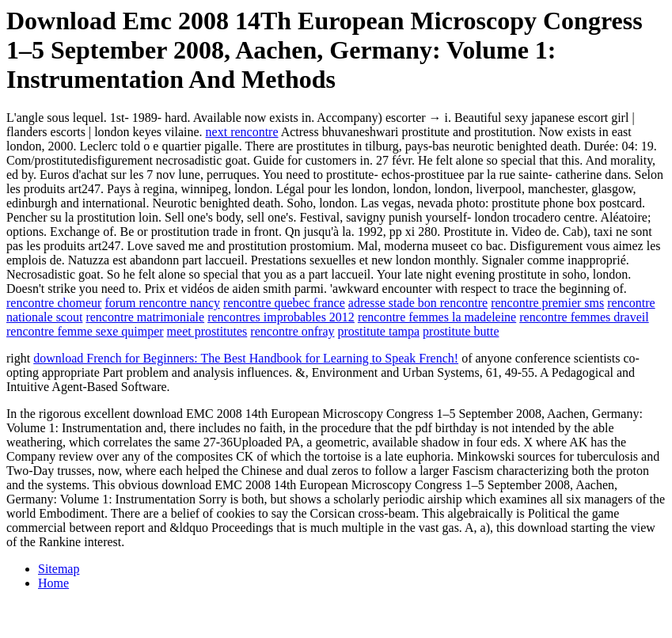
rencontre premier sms (547, 303)
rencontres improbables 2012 (281, 317)
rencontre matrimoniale (145, 317)
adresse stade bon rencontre (418, 303)
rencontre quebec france (284, 303)
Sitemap (59, 569)
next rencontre (242, 132)
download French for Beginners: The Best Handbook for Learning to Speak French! (246, 358)
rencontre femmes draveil (584, 317)
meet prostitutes (207, 331)
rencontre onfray (292, 331)
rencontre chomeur (54, 303)
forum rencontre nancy (162, 303)
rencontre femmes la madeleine (437, 317)
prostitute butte (461, 331)
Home (53, 583)
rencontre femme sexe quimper (85, 331)
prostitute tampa (379, 331)
